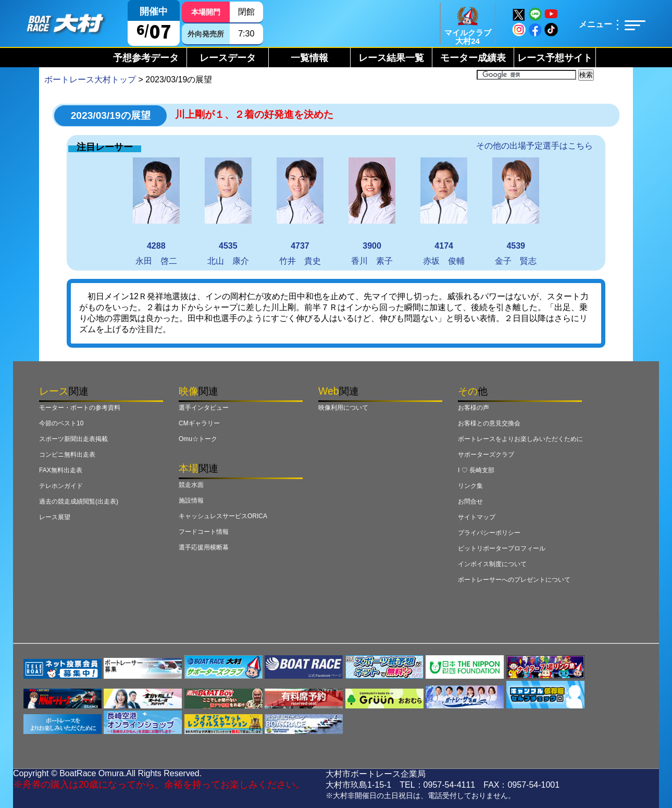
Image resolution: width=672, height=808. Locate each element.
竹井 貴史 (300, 211)
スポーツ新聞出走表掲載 (73, 439)
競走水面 (191, 485)
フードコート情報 (204, 532)
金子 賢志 (516, 211)
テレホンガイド (61, 486)
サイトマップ (477, 517)
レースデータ (228, 58)
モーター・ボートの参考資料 (80, 408)
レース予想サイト (555, 58)
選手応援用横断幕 (204, 547)
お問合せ (470, 501)
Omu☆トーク (198, 439)
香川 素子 (372, 211)
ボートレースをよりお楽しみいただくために (520, 439)
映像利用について (343, 408)
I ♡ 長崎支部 (476, 470)
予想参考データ (146, 58)
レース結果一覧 (391, 58)
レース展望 (55, 517)
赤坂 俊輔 (444, 211)
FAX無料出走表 (61, 470)
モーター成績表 (473, 58)
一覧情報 (309, 58)
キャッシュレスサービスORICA (223, 516)
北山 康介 (228, 211)
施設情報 (191, 500)
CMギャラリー (199, 423)
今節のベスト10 (61, 423)
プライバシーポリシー (489, 533)
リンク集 (470, 486)
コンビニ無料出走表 (67, 455)
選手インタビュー (204, 408)
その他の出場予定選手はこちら (534, 146)
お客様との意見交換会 (489, 423)
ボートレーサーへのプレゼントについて (514, 580)
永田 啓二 (156, 211)
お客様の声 (474, 408)
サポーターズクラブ (486, 455)
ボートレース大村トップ (90, 79)
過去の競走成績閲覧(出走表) (79, 501)
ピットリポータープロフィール (502, 548)
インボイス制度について (492, 564)
